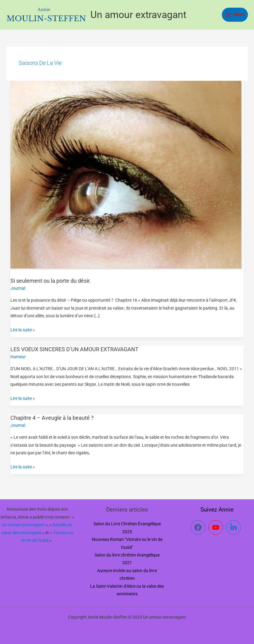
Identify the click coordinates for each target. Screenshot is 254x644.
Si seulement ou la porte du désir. (51, 281)
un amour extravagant (23, 525)
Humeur (18, 357)
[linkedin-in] (235, 527)
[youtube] (217, 527)
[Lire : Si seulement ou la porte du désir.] (127, 175)
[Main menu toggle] (235, 15)
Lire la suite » (23, 329)
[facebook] (199, 527)
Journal (18, 288)
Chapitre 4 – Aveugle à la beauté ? (52, 418)
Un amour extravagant (138, 15)
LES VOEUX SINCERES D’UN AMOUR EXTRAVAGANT (74, 349)
